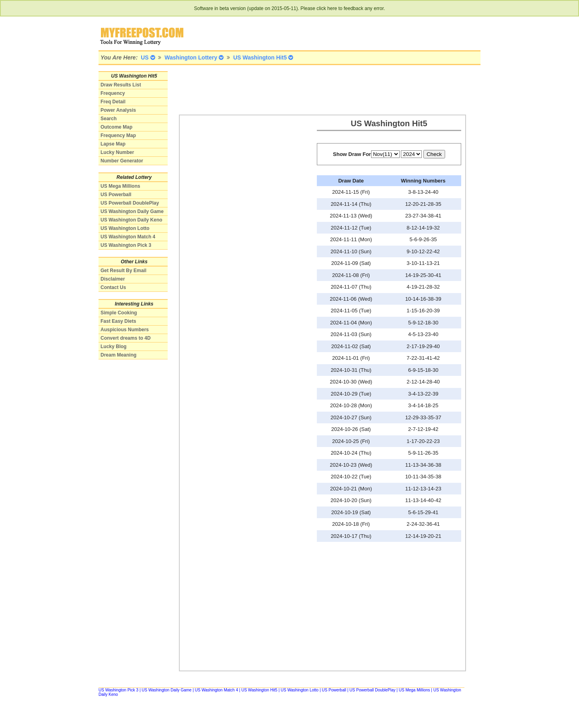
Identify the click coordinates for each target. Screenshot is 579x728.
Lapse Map (113, 144)
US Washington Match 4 (128, 237)
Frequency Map (118, 135)
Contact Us (113, 287)
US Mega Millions (120, 186)
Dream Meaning (118, 355)
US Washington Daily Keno (131, 220)
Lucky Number (117, 152)
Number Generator (122, 161)
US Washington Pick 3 (126, 245)
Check (434, 154)
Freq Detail (113, 102)
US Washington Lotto (125, 228)
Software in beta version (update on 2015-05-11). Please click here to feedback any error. (290, 8)
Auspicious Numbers (125, 330)
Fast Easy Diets (118, 321)
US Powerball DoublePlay (130, 203)
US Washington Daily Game (132, 211)
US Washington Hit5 (259, 690)
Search (109, 119)
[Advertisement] (325, 89)
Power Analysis (118, 110)
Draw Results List (121, 85)
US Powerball (116, 195)
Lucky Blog (114, 347)
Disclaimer (113, 279)
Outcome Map (116, 127)
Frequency (113, 93)
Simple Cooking (119, 313)
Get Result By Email (123, 271)
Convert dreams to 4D (126, 338)
